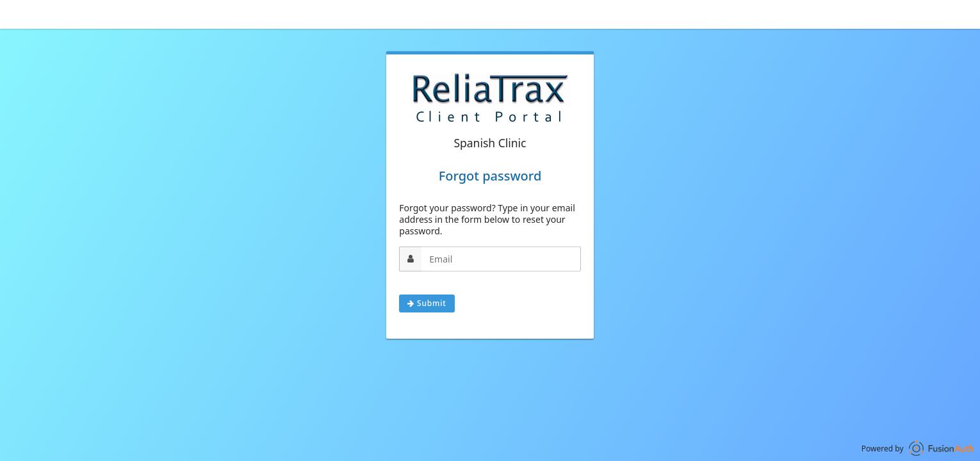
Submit (427, 303)
